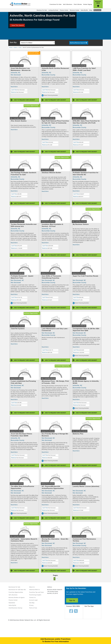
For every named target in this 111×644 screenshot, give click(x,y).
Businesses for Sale (14, 587)
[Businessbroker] (20, 4)
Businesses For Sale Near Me (17, 590)
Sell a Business (68, 4)
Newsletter (12, 603)
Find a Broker (78, 4)
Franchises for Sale (55, 4)
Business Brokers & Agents (17, 597)
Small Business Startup (15, 608)
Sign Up (72, 600)
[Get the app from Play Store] (94, 627)
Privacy (31, 605)
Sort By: (13, 42)
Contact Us (32, 597)
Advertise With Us (34, 590)
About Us (32, 587)
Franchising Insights (35, 595)
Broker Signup (88, 4)
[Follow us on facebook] (71, 611)
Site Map (32, 603)
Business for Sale (42, 10)
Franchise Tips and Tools (36, 592)
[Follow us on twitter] (76, 611)
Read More (14, 87)
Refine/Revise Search (79, 43)
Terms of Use (33, 608)
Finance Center (64, 10)
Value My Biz (84, 10)
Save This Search (17, 25)
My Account (97, 10)
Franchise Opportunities (16, 592)
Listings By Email (53, 10)
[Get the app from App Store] (94, 615)
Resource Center (75, 10)
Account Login (33, 600)
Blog (91, 10)
